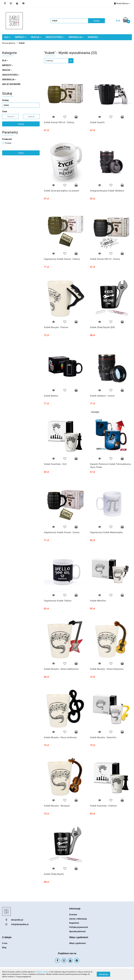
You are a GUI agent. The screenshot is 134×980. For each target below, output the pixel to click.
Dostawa (73, 915)
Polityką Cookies (42, 972)
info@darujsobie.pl (20, 924)
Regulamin (74, 923)
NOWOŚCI (93, 37)
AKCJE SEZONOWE (11, 84)
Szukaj (21, 124)
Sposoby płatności (77, 931)
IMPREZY (21, 37)
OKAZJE (36, 37)
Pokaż (21, 153)
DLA (7, 37)
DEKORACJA (76, 37)
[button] (75, 909)
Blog (4, 947)
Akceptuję (103, 974)
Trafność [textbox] (49, 61)
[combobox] (59, 61)
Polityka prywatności (79, 927)
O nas (5, 943)
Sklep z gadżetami (77, 943)
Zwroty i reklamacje (78, 919)
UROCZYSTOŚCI (55, 37)
